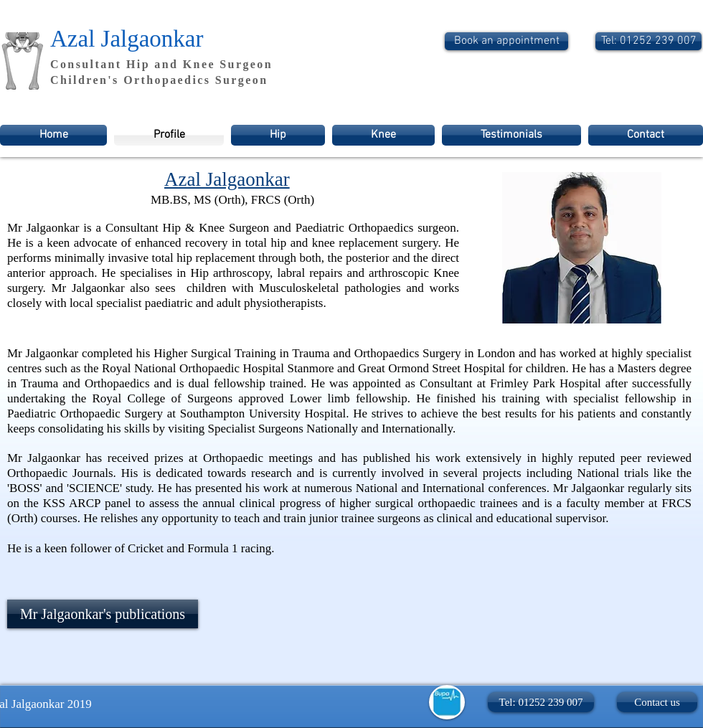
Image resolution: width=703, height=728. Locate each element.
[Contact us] (657, 702)
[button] (541, 702)
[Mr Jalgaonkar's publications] (103, 614)
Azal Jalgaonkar (127, 39)
